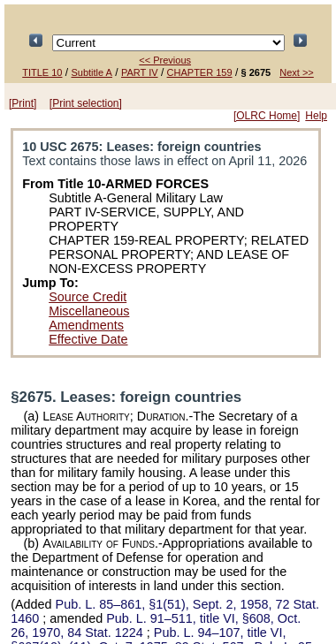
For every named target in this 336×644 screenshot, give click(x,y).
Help (316, 116)
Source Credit (88, 297)
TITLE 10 (42, 72)
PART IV (140, 72)
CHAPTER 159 (200, 72)
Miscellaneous (89, 311)
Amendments (86, 325)
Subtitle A (91, 72)
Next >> (297, 72)
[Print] (23, 103)
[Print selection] (86, 103)
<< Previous (165, 60)
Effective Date (88, 339)
